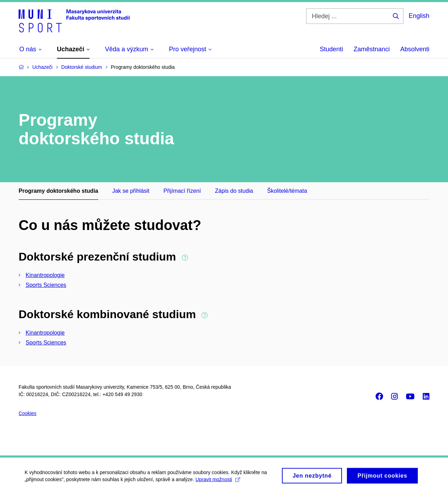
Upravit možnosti (218, 483)
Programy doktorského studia (58, 191)
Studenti (331, 49)
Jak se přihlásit (131, 191)
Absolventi (415, 49)
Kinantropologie (45, 275)
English (419, 16)
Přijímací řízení (182, 191)
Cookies (28, 413)
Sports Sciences (46, 285)
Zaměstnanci (372, 49)
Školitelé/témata (287, 191)
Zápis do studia (234, 191)
